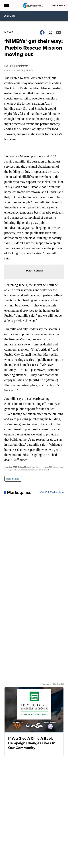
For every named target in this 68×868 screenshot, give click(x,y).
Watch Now (59, 6)
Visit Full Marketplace (52, 492)
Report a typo (13, 479)
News (9, 32)
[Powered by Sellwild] (58, 684)
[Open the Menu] (6, 5)
